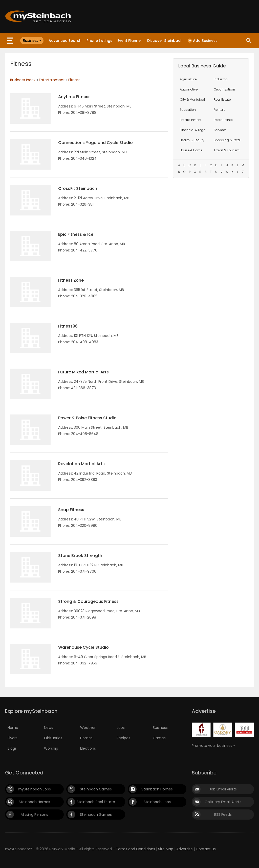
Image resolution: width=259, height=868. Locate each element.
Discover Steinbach (165, 41)
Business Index (23, 80)
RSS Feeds (223, 815)
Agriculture (188, 79)
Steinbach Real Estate (96, 802)
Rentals (220, 110)
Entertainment (52, 80)
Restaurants (223, 120)
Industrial (221, 79)
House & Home (191, 150)
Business (160, 728)
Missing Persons (34, 815)
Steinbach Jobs (157, 802)
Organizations (225, 89)
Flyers (13, 738)
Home (13, 728)
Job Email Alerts (223, 789)
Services (220, 130)
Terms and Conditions (135, 849)
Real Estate (222, 100)
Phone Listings (99, 41)
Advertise (185, 849)
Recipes (123, 738)
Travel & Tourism (227, 150)
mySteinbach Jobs (34, 789)
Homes (86, 738)
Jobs (121, 728)
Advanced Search (65, 41)
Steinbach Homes (157, 789)
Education (188, 110)
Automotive (189, 89)
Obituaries (53, 738)
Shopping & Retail (228, 140)
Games (159, 738)
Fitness (74, 80)
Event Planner (130, 41)
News (49, 728)
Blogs (12, 748)
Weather (88, 728)
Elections (88, 748)
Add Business (203, 41)
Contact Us (206, 849)
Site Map (166, 849)
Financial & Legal (193, 130)
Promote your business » (213, 746)
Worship (51, 748)
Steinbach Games (96, 789)
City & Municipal (192, 100)
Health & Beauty (192, 140)
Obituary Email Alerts (223, 802)
